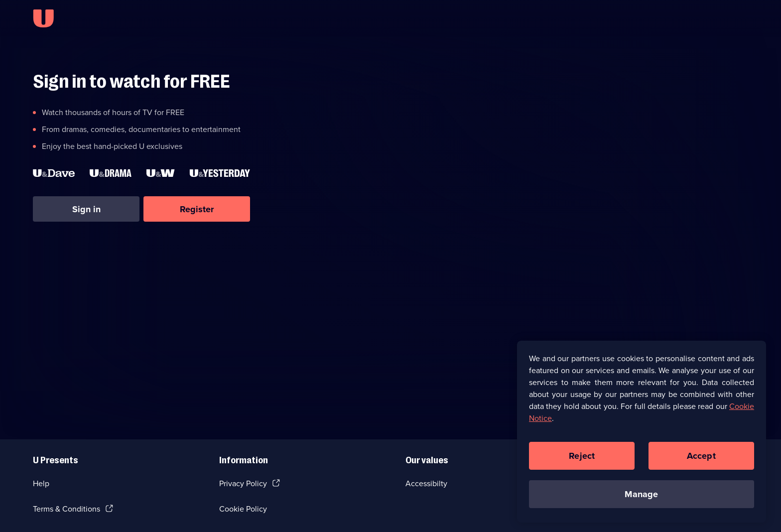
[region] (642, 436)
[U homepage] (43, 18)
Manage (641, 499)
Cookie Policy (243, 509)
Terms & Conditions (66, 509)
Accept (701, 460)
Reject (582, 460)
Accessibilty (426, 483)
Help (41, 483)
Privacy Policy (243, 483)
